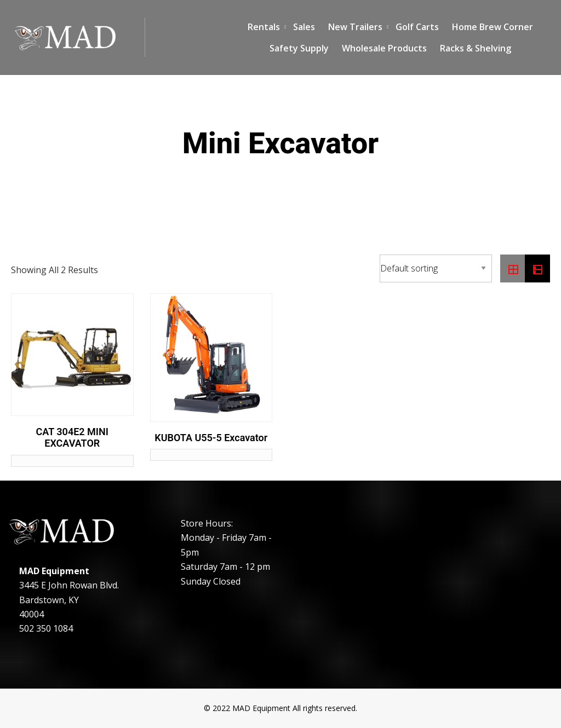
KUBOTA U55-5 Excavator (211, 438)
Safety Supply (299, 48)
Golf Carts (417, 27)
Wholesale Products (384, 48)
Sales (304, 27)
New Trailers (355, 27)
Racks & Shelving (476, 48)
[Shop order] (436, 268)
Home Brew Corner (493, 27)
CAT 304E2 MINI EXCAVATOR (72, 438)
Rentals (264, 27)
